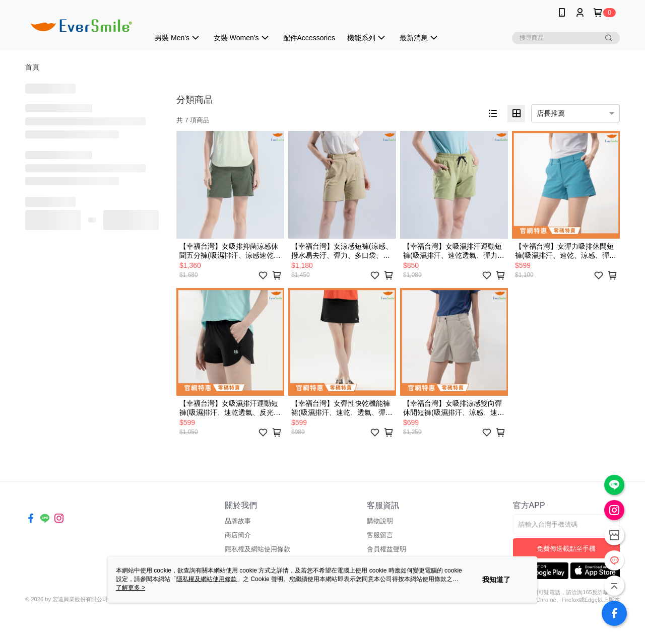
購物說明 (380, 521)
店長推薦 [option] (551, 113)
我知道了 (496, 580)
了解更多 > (131, 588)
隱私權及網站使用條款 (257, 549)
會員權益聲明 (386, 549)
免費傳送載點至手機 (566, 549)
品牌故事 (238, 521)
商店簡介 (238, 535)
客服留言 (380, 535)
